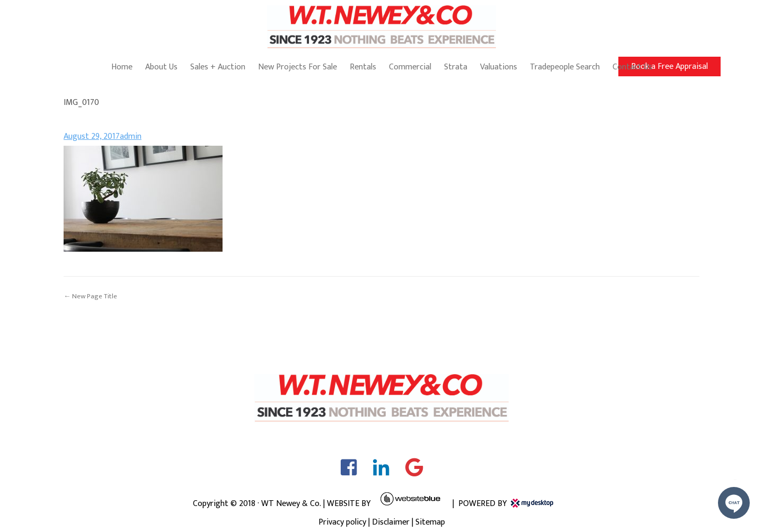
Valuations (499, 67)
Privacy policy (342, 522)
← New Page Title (90, 296)
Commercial (410, 67)
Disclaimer (391, 522)
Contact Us (632, 67)
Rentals (363, 67)
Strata (456, 67)
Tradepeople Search (565, 67)
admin (131, 136)
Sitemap (430, 522)
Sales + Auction (218, 67)
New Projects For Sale (298, 67)
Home (122, 67)
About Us (161, 67)
